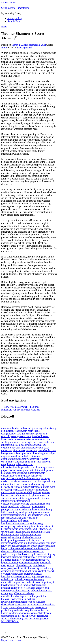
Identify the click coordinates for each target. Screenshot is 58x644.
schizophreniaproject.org (38, 495)
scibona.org (25, 506)
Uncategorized (24, 48)
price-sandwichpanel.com (21, 607)
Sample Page (14, 21)
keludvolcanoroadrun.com (14, 431)
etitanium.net (8, 462)
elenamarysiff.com (10, 551)
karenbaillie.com (40, 436)
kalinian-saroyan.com (31, 534)
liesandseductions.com (12, 439)
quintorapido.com (36, 473)
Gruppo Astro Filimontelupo (15, 8)
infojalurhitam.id (39, 591)
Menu (4, 27)
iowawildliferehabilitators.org (16, 602)
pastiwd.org (7, 610)
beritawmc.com (44, 529)
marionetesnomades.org (36, 490)
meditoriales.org (21, 610)
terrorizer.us (39, 565)
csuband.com (8, 532)
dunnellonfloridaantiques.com (16, 596)
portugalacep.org (10, 509)
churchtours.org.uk (33, 574)
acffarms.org (38, 579)
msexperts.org (8, 565)
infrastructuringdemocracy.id (16, 501)
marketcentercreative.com (37, 439)
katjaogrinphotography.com (15, 520)
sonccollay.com (9, 436)
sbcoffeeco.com (33, 537)
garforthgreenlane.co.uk (37, 512)
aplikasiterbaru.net (21, 546)
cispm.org (6, 571)
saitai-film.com (43, 462)
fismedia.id (36, 526)
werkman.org (36, 523)
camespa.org (7, 568)
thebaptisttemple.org (42, 509)
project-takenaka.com (12, 470)
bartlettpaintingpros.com (13, 540)
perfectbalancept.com (12, 487)
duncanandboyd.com (12, 476)
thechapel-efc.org (46, 481)
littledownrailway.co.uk (13, 512)
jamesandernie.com (39, 498)
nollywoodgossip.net (38, 616)
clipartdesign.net (40, 453)
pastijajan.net (44, 557)
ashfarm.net (19, 495)
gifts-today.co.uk (30, 518)
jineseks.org (49, 487)
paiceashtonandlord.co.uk (24, 571)
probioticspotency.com (32, 448)
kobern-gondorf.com (11, 613)
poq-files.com (38, 602)
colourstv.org (49, 428)
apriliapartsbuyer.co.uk (39, 515)
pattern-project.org (32, 577)
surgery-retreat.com (33, 487)
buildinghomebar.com (34, 543)
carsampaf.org (8, 526)
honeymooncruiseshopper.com (16, 453)
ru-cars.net (21, 492)
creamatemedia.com (40, 504)
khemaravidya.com (40, 610)
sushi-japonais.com (36, 540)
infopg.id (22, 616)
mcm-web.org (28, 599)
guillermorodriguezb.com (34, 434)
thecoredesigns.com (39, 619)
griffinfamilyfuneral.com (14, 459)
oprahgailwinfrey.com (12, 574)
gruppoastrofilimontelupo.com (38, 470)
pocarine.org (25, 509)
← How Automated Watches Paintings (20, 407)
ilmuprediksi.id (39, 596)
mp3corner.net (8, 492)
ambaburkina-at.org (40, 532)
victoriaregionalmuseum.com (16, 591)
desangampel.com (10, 506)
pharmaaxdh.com (45, 442)
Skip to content (9, 3)
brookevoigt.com (20, 619)
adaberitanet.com (27, 529)
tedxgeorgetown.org (11, 434)
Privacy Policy (15, 18)
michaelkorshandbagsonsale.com (18, 467)
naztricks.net (34, 431)
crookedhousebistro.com (43, 546)
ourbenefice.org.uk (11, 582)
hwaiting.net (7, 588)
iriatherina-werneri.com (25, 481)
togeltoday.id (49, 582)
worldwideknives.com (29, 478)
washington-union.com (13, 442)
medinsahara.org (30, 613)
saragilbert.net (8, 464)
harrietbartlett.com (47, 450)
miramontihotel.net (11, 484)
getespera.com (24, 436)
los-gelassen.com (35, 605)
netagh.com (30, 442)
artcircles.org (46, 568)
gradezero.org (8, 554)
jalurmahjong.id (9, 616)
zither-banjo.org (23, 579)
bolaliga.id (6, 548)
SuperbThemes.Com (11, 640)
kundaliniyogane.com (12, 577)
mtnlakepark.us (42, 548)
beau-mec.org (41, 607)
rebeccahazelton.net (11, 518)
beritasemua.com (10, 529)
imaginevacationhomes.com (15, 523)
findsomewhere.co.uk (23, 548)
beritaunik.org (23, 526)
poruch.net (22, 473)
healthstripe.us (30, 557)
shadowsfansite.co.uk (31, 582)
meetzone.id (48, 526)
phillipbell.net (34, 492)
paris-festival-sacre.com (32, 551)
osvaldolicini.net (46, 571)
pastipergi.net (8, 560)
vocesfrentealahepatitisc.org (15, 498)
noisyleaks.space (10, 478)
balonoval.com (9, 473)
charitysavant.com (10, 534)
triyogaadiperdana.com (13, 490)
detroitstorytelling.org (44, 554)
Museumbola (21, 428)
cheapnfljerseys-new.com (14, 605)
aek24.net (6, 619)
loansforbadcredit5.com (28, 456)
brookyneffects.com (11, 599)
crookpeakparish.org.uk (13, 537)
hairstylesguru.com (37, 585)
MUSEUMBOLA (10, 621)
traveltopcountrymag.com (14, 585)
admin (4, 48)
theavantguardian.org (12, 557)
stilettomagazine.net (44, 467)
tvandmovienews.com (37, 459)
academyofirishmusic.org (27, 568)
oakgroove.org (35, 428)
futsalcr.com (45, 613)
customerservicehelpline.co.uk (35, 563)
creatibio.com (43, 588)
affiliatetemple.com (11, 445)
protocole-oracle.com (25, 588)
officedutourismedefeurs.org (15, 504)
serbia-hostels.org (24, 554)
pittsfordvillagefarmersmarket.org (32, 560)
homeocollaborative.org (32, 484)
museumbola (8, 428)
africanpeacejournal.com (25, 450)
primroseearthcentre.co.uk (14, 515)
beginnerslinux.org (11, 563)
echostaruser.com (25, 464)
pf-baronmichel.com (24, 593)
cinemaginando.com (25, 462)
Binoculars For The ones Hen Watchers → (22, 410)
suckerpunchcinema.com (33, 445)
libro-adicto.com (24, 565)
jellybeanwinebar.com (12, 543)
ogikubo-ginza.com (32, 476)
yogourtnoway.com (11, 448)
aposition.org (38, 506)
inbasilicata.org (22, 532)
